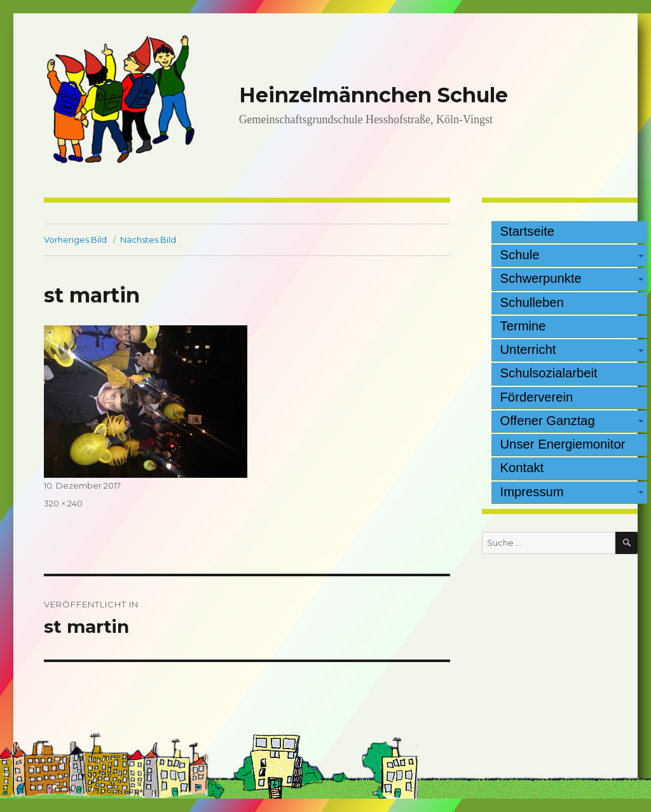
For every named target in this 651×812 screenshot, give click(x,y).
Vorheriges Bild (75, 240)
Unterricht (528, 349)
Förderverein (537, 397)
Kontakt (522, 468)
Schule (520, 255)
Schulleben (532, 302)
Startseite (528, 231)
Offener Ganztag (548, 421)
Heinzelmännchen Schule (373, 95)
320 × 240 (63, 503)
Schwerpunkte (541, 278)
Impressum (532, 492)
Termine (523, 326)
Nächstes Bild (148, 240)
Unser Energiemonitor (563, 444)
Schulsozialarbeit (549, 373)
